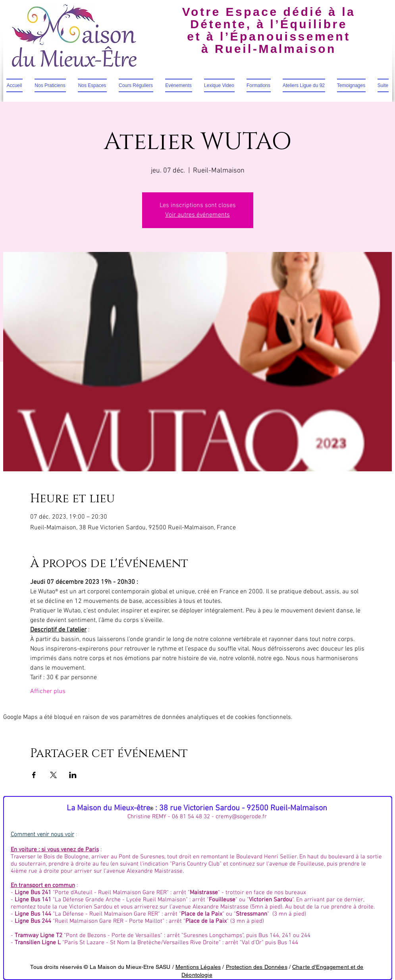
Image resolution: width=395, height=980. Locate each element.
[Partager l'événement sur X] (53, 775)
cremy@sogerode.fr (241, 817)
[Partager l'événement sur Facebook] (34, 775)
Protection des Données (257, 967)
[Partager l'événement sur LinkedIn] (73, 775)
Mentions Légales (198, 967)
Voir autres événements (197, 215)
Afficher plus (48, 691)
